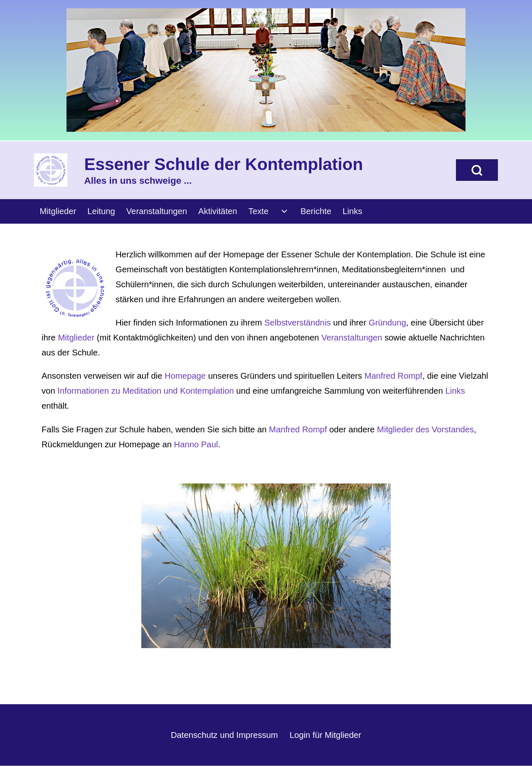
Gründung (387, 323)
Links (455, 391)
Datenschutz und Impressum (224, 735)
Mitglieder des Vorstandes (425, 429)
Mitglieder (76, 338)
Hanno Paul (196, 444)
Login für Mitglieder (325, 735)
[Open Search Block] (477, 170)
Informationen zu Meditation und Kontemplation (145, 391)
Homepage (185, 376)
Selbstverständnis (299, 323)
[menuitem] (58, 211)
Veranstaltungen (352, 338)
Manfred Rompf (394, 376)
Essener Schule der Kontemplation (224, 164)
